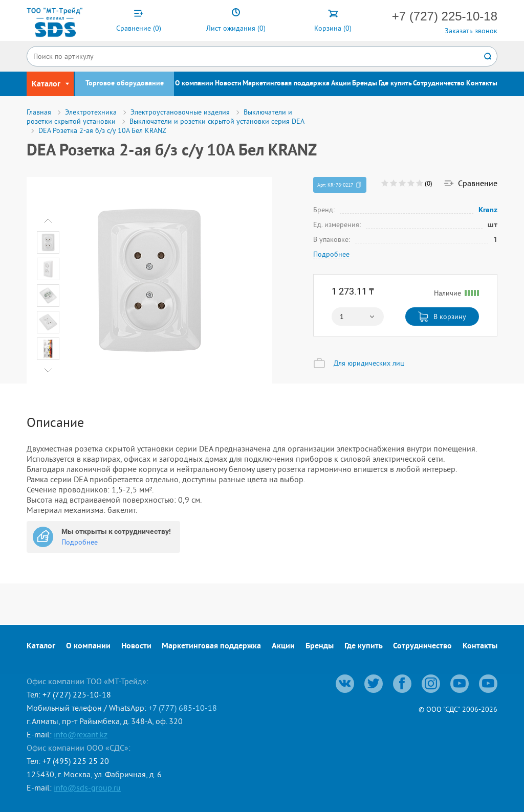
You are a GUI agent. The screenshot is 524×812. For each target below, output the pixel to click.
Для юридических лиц (369, 363)
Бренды (365, 84)
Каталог (41, 646)
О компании (194, 84)
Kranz (488, 210)
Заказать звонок (471, 31)
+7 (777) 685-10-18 (183, 708)
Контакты (482, 84)
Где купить (395, 84)
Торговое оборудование (125, 84)
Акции (341, 84)
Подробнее (331, 254)
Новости (228, 84)
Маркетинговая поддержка (286, 84)
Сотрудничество (439, 84)
